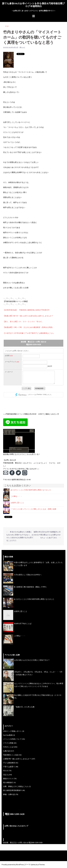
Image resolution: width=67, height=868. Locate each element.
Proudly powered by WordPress (13, 864)
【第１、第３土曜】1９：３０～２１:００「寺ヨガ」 (23, 322)
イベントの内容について (12, 739)
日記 (7, 26)
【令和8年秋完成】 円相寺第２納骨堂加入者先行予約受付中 (26, 310)
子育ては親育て (9, 767)
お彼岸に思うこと (17, 503)
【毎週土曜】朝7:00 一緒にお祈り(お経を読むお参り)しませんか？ (28, 316)
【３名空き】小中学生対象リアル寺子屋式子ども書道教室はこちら (28, 333)
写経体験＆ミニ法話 (11, 755)
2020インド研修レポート (12, 731)
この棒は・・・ (16, 496)
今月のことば (8, 747)
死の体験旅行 (8, 782)
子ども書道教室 (9, 763)
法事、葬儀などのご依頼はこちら (16, 786)
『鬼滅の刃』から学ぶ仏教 (24, 707)
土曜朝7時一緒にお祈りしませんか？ (17, 759)
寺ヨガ (6, 771)
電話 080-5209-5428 (15, 814)
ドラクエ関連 (8, 743)
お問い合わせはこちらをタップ (16, 826)
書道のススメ (8, 779)
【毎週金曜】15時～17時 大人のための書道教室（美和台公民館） (28, 327)
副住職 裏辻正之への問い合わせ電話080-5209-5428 (23, 842)
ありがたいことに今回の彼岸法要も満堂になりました (31, 490)
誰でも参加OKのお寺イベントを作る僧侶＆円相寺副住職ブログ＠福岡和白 (33, 5)
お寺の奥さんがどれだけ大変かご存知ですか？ (32, 660)
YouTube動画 (8, 735)
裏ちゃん (22, 47)
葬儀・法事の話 (9, 794)
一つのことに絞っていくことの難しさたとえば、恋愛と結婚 (33, 509)
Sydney (33, 864)
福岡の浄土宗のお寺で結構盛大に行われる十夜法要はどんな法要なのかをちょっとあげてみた (47, 535)
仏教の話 (7, 751)
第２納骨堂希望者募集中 (12, 790)
